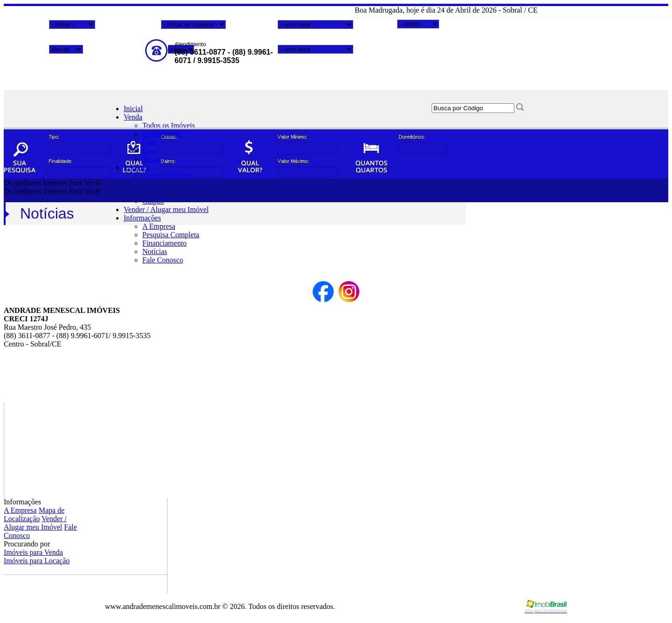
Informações (142, 218)
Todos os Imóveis (169, 125)
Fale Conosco (163, 260)
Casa (150, 142)
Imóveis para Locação (37, 561)
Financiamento (164, 243)
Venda (133, 117)
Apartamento (162, 134)
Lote (149, 151)
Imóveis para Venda (33, 552)
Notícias (155, 251)
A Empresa (159, 226)
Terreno (154, 159)
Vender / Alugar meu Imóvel (166, 209)
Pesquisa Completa (171, 235)
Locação (136, 167)
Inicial (133, 109)
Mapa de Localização (34, 514)
